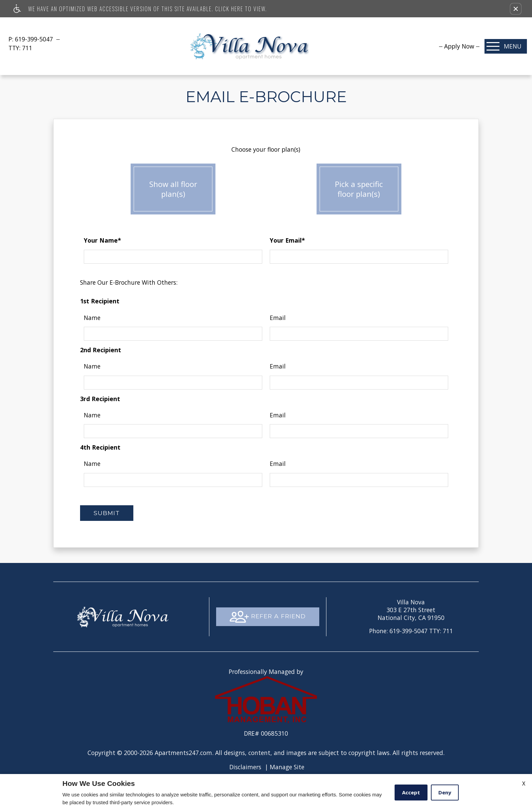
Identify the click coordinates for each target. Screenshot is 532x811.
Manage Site (287, 767)
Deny (445, 792)
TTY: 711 (411, 631)
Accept (411, 792)
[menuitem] (459, 46)
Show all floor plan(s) (173, 189)
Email (278, 318)
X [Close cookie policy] (524, 784)
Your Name (102, 240)
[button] (516, 9)
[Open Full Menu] (506, 46)
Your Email (287, 240)
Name (92, 318)
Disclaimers (245, 767)
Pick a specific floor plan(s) (359, 189)
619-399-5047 (35, 39)
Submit (107, 513)
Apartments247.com (183, 753)
